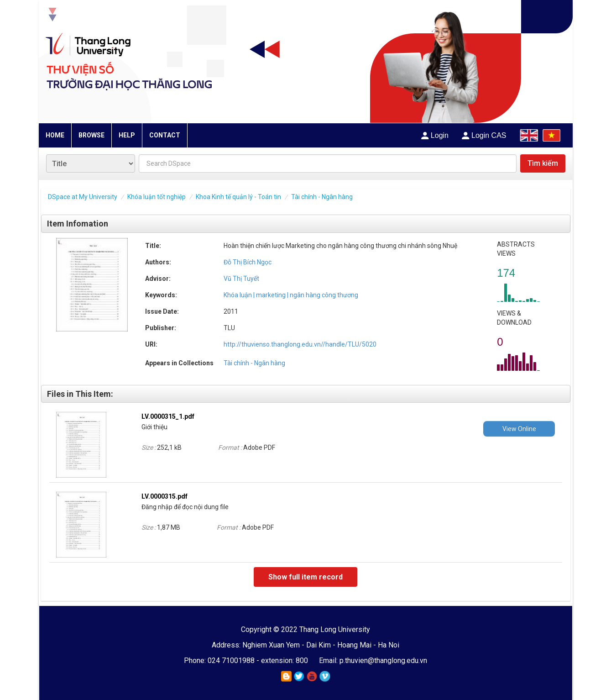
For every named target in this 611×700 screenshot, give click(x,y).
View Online (519, 429)
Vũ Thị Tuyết (241, 279)
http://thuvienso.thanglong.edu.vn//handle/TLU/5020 (300, 344)
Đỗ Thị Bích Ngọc (248, 262)
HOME (55, 135)
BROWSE (91, 135)
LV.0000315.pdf (164, 496)
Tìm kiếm (543, 163)
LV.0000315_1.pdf (168, 416)
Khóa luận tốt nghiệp (157, 197)
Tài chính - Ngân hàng (322, 197)
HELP (127, 135)
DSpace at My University (83, 197)
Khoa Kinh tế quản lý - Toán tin (238, 197)
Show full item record (305, 577)
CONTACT (165, 135)
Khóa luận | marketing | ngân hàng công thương (291, 295)
